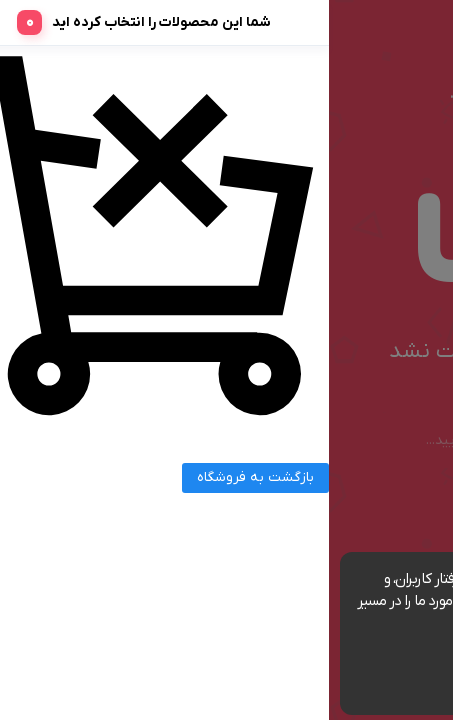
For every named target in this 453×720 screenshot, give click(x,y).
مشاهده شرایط (176, 624)
